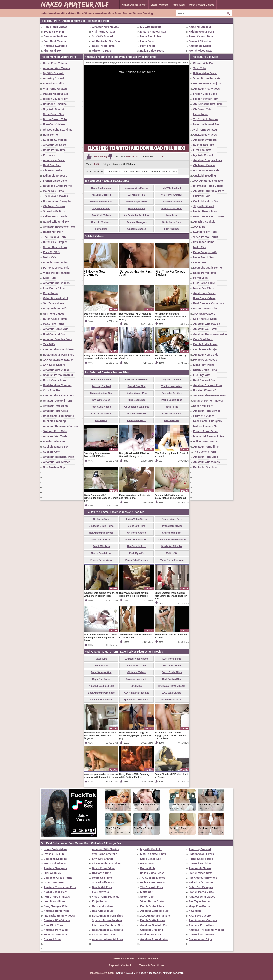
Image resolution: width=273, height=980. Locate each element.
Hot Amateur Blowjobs (57, 201)
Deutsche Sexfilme (55, 36)
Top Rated (178, 5)
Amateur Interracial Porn (58, 457)
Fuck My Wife (51, 252)
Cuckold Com (52, 452)
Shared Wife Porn (54, 211)
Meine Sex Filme (53, 191)
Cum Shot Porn (53, 390)
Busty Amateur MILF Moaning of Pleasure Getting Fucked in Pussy (135, 317)
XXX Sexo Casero (54, 365)
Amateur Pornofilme (56, 406)
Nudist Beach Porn (55, 247)
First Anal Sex (52, 51)
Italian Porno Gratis (55, 216)
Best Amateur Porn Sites (59, 355)
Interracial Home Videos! (59, 349)
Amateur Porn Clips (55, 411)
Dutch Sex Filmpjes (55, 242)
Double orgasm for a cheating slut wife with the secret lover (100, 315)
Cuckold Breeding (54, 421)
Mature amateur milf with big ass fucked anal (135, 497)
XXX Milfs (49, 344)
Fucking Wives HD (55, 442)
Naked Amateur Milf (134, 5)
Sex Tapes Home (54, 303)
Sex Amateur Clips (55, 467)
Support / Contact (120, 965)
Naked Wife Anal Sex (56, 222)
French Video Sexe (200, 51)
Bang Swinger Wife (55, 309)
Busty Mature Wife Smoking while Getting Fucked (134, 776)
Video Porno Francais (57, 273)
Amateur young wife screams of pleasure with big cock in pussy (101, 776)
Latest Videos (159, 5)
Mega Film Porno (54, 324)
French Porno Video (56, 263)
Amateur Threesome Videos (61, 426)
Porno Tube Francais (56, 268)
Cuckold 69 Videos (200, 41)
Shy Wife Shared (102, 36)
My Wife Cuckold (151, 27)
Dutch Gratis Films (55, 319)
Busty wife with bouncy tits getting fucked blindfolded (134, 594)
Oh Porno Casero (54, 206)
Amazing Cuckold (200, 27)
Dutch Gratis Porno (55, 380)
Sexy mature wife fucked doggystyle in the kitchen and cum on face (171, 735)
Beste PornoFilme (103, 46)
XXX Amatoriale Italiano (58, 360)
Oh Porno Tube (101, 51)
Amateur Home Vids (56, 329)
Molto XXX (50, 257)
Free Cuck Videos (55, 41)
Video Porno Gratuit (56, 298)
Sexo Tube (50, 278)
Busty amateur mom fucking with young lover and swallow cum (171, 596)
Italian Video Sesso (152, 51)
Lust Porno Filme (54, 288)
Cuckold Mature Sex (56, 447)
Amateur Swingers (55, 46)
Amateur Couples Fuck (57, 339)
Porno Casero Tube (201, 36)
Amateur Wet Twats (55, 436)
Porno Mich (147, 46)
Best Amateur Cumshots (58, 416)
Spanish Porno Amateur (58, 375)
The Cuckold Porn (54, 237)
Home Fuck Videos (55, 27)
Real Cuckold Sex (54, 334)
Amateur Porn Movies (57, 462)
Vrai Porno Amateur (104, 32)
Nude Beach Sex (151, 36)
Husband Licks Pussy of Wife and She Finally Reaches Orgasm (100, 735)
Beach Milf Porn (53, 232)
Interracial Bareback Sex (58, 395)
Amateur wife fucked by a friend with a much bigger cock (101, 594)
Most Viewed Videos (202, 5)
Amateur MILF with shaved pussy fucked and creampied (170, 497)
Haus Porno (148, 41)
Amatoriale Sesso (200, 46)
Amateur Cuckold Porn (57, 401)
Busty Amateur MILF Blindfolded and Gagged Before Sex (101, 498)
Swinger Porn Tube (55, 431)
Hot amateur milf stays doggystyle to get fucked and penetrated (170, 317)
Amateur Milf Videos (124, 164)
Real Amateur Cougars (57, 385)
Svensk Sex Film (54, 32)
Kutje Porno (51, 293)
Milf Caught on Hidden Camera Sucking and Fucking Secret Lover (101, 638)
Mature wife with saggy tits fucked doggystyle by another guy (135, 735)
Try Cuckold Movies (55, 196)
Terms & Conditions (152, 965)
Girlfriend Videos (54, 314)
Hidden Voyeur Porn (201, 32)
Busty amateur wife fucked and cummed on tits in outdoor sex (101, 357)
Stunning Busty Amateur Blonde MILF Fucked (97, 455)
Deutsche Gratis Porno (57, 186)
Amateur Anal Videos (56, 283)
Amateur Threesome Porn (59, 227)
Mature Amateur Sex (153, 32)
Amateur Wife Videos (56, 370)
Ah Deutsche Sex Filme (107, 41)
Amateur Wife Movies (105, 27)
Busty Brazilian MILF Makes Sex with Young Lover (134, 455)
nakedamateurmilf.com (102, 973)
